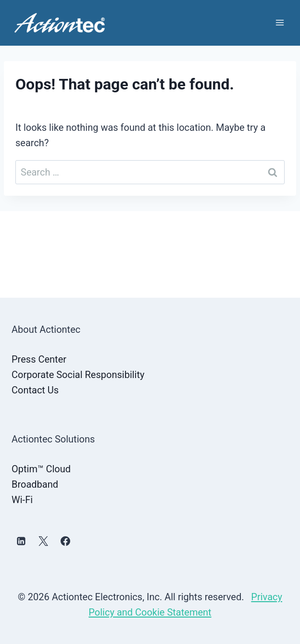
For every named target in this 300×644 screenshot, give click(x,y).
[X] (43, 541)
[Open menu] (280, 23)
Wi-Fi (22, 500)
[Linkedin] (21, 541)
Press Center (39, 359)
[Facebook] (65, 541)
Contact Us (35, 390)
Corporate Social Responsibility (78, 375)
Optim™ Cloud (41, 469)
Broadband (35, 484)
